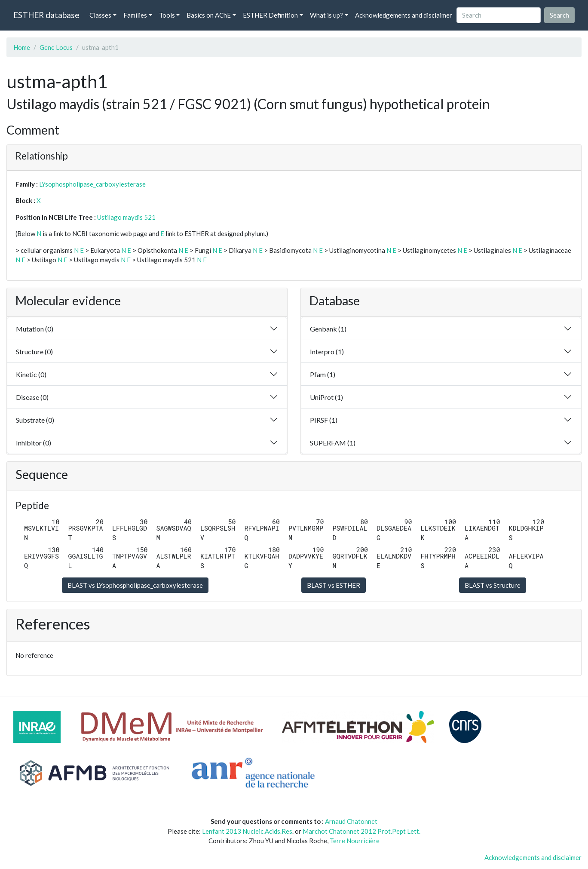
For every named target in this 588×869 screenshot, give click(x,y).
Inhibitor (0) (34, 443)
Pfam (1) (323, 374)
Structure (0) (34, 352)
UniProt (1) (326, 397)
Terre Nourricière (355, 841)
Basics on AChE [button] (209, 15)
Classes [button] (100, 15)
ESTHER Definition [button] (270, 15)
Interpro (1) (327, 352)
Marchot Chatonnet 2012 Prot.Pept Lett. (361, 831)
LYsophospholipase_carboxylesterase (92, 184)
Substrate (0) (35, 420)
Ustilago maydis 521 (126, 217)
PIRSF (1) (324, 420)
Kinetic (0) (31, 374)
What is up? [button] (326, 15)
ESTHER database (46, 15)
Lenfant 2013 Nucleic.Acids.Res (247, 831)
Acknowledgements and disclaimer (404, 15)
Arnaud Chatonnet (351, 821)
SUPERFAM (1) (333, 443)
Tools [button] (167, 15)
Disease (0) (32, 397)
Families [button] (135, 15)
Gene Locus (56, 47)
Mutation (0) (35, 329)
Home (22, 47)
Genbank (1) (328, 329)
